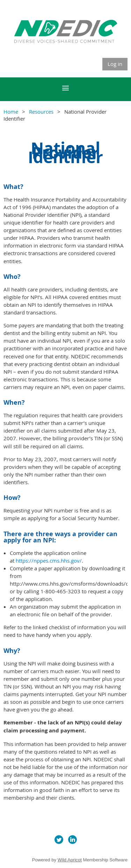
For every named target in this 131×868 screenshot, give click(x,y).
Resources (41, 112)
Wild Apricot (70, 860)
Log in (115, 64)
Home (11, 112)
